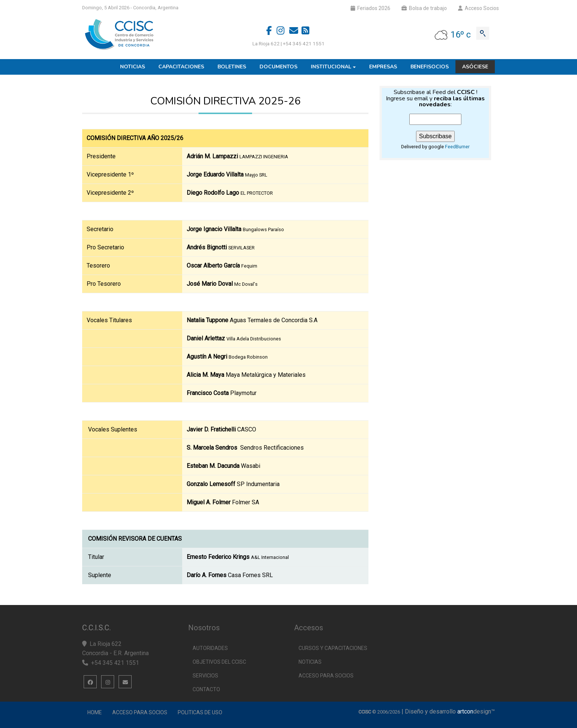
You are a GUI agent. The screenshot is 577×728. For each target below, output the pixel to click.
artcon (465, 711)
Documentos (278, 67)
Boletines (232, 67)
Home (95, 712)
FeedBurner (457, 147)
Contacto (206, 689)
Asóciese (475, 67)
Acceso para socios (326, 676)
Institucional (331, 67)
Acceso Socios (478, 8)
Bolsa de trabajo (424, 8)
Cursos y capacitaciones (333, 648)
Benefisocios (430, 67)
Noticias (133, 67)
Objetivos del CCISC (219, 662)
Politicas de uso (200, 712)
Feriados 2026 (370, 8)
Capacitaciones (181, 67)
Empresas (383, 67)
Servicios (205, 676)
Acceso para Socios (140, 712)
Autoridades (210, 648)
